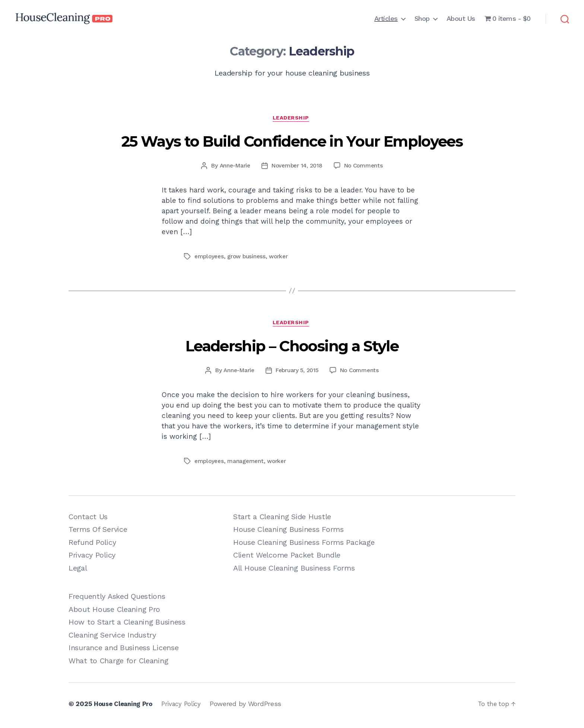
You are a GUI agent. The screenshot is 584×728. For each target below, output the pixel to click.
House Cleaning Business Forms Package (304, 545)
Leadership (292, 119)
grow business (249, 258)
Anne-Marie (232, 167)
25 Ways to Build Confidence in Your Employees (292, 143)
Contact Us (88, 520)
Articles (386, 18)
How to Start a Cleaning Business (127, 625)
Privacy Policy (92, 558)
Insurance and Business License (123, 651)
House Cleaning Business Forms (288, 533)
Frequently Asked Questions (117, 600)
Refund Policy (92, 545)
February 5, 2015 (297, 373)
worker (283, 258)
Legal (78, 571)
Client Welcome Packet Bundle (287, 558)
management (248, 464)
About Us (461, 18)
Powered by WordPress (253, 707)
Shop (422, 18)
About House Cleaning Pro (114, 612)
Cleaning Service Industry (112, 638)
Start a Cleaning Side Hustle (282, 520)
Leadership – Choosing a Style (292, 349)
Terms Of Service (98, 533)
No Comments (366, 167)
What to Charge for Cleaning (118, 664)
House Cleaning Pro (126, 707)
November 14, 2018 (297, 167)
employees (210, 258)
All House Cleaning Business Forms (294, 571)
